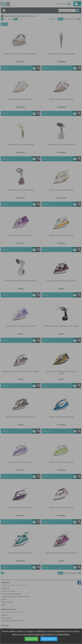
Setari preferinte (49, 639)
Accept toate (31, 639)
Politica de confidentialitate (58, 635)
